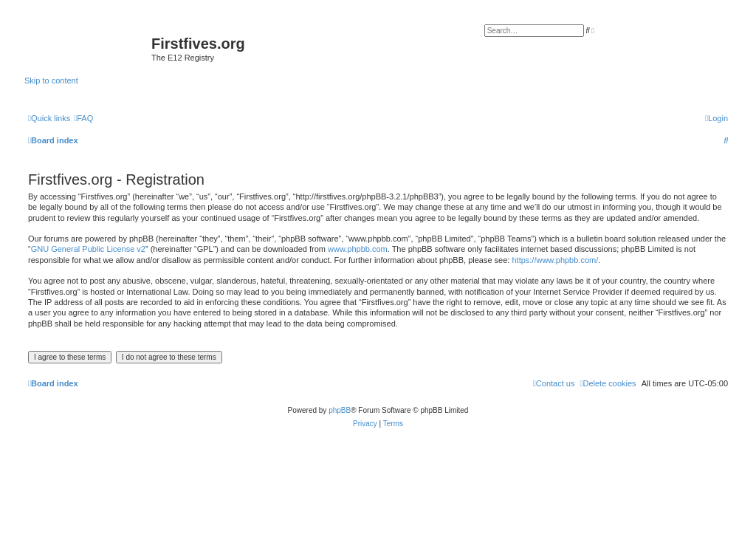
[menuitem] (83, 118)
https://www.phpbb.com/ (555, 260)
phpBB (340, 410)
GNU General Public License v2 (88, 249)
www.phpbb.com (358, 249)
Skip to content (51, 81)
